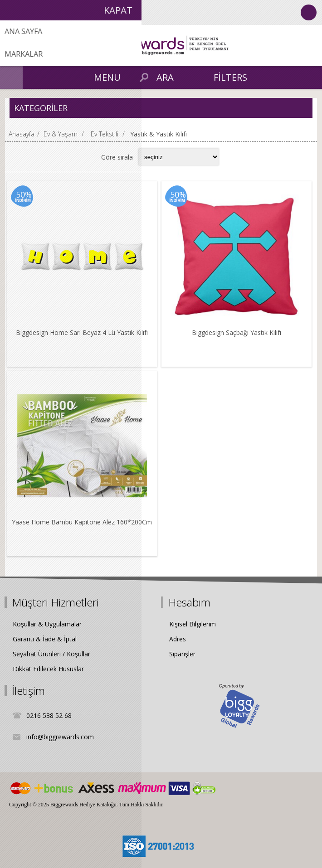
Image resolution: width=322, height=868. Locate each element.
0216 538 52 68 (49, 715)
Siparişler (182, 654)
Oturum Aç (309, 12)
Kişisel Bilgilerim (193, 624)
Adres (178, 639)
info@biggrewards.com (60, 737)
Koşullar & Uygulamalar (47, 624)
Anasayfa (22, 134)
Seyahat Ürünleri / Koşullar (51, 654)
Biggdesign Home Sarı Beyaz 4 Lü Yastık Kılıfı (82, 332)
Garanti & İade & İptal (45, 639)
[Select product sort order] (179, 157)
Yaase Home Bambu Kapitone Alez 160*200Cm (82, 522)
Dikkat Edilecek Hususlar (48, 669)
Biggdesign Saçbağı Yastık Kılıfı (237, 332)
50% (24, 194)
